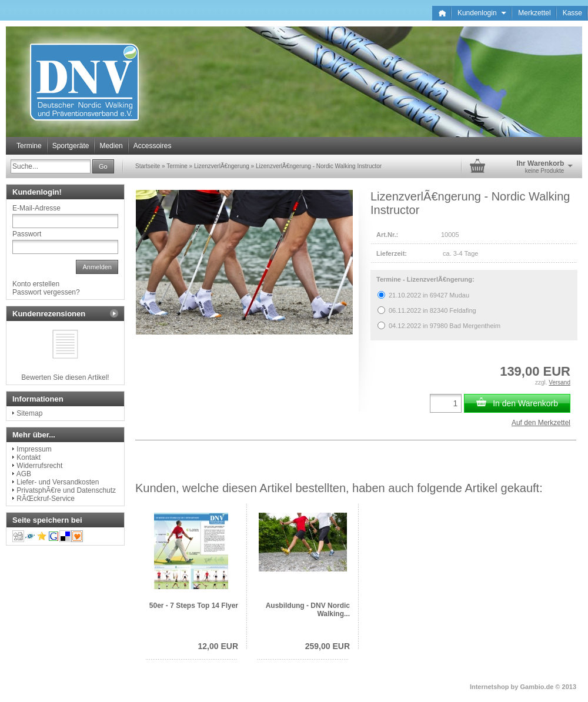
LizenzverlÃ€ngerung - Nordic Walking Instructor (319, 166)
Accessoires (153, 146)
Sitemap (29, 413)
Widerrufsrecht (39, 466)
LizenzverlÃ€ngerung (222, 166)
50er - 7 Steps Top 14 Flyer (194, 606)
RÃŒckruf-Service (46, 499)
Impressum (34, 449)
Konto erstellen (36, 284)
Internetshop (490, 687)
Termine (29, 146)
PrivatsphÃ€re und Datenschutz (66, 490)
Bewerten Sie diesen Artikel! (65, 377)
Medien (111, 146)
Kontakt (29, 457)
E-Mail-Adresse (36, 208)
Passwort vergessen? (46, 292)
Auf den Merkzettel (541, 423)
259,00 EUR (328, 646)
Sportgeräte (71, 146)
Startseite (148, 166)
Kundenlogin (482, 13)
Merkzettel (534, 13)
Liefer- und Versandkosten (58, 482)
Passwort (27, 234)
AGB (24, 474)
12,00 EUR (218, 646)
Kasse (572, 13)
